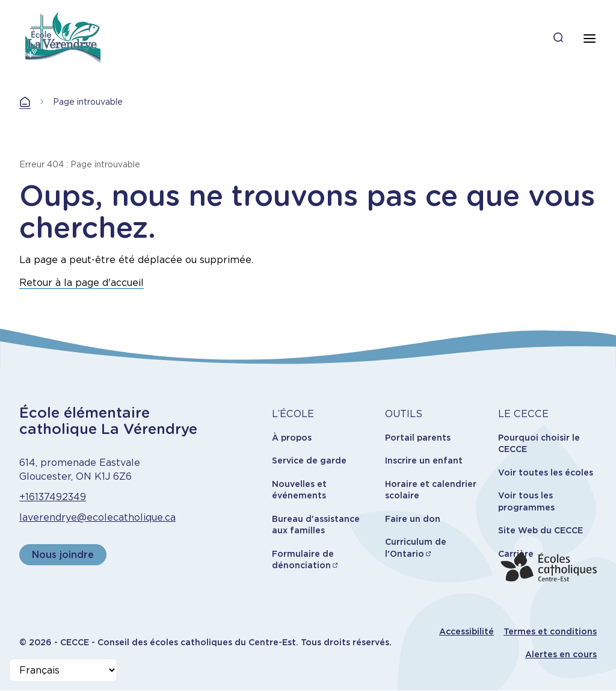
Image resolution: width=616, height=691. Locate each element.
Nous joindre (63, 555)
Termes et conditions (550, 631)
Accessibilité (467, 631)
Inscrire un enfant (424, 460)
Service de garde (309, 460)
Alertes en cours (561, 654)
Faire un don (413, 519)
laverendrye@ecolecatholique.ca (97, 517)
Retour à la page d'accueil (82, 283)
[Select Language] (63, 670)
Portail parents (418, 438)
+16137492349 (53, 497)
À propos (292, 438)
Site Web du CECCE (541, 530)
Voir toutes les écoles (546, 473)
